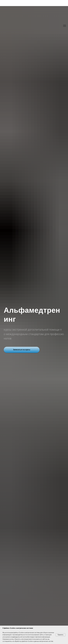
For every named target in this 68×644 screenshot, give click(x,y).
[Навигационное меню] (65, 26)
